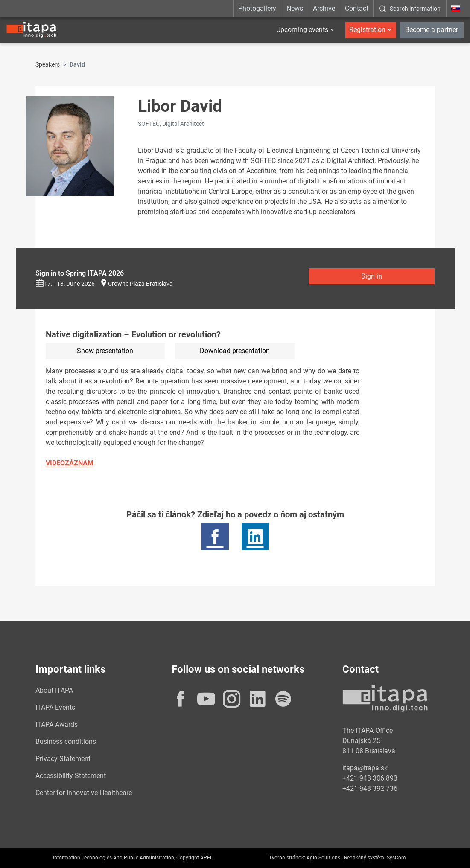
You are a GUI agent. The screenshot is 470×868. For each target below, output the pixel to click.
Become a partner (432, 30)
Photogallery (257, 8)
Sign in (372, 276)
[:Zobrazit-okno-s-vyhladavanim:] (410, 9)
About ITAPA (54, 690)
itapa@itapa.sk (365, 768)
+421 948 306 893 (370, 778)
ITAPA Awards (57, 724)
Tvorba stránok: (287, 858)
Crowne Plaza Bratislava (140, 284)
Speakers (48, 64)
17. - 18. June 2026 (65, 284)
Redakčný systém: (365, 858)
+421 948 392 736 (370, 788)
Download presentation (235, 351)
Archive (324, 8)
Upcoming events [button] (302, 30)
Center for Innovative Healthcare (84, 793)
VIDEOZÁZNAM (70, 463)
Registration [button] (367, 30)
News (295, 8)
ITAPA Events (55, 707)
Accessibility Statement (71, 776)
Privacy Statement (63, 759)
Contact (357, 8)
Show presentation (105, 351)
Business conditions (66, 742)
